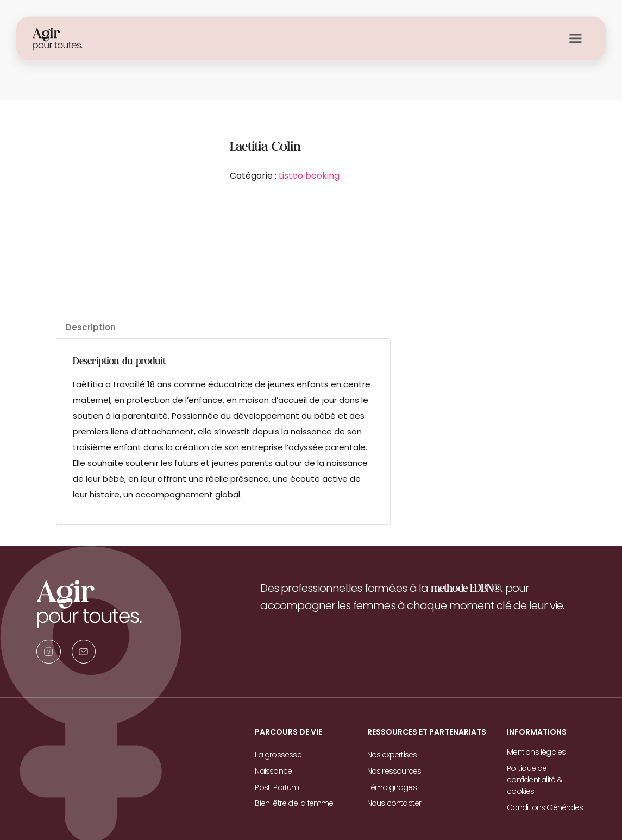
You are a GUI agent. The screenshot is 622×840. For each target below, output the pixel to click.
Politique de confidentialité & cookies (534, 779)
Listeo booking (309, 176)
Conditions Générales (545, 806)
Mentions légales (536, 752)
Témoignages (392, 786)
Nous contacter (394, 802)
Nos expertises (392, 755)
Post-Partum (277, 786)
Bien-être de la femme (294, 802)
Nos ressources (394, 770)
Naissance (273, 770)
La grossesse (278, 755)
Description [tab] (91, 327)
